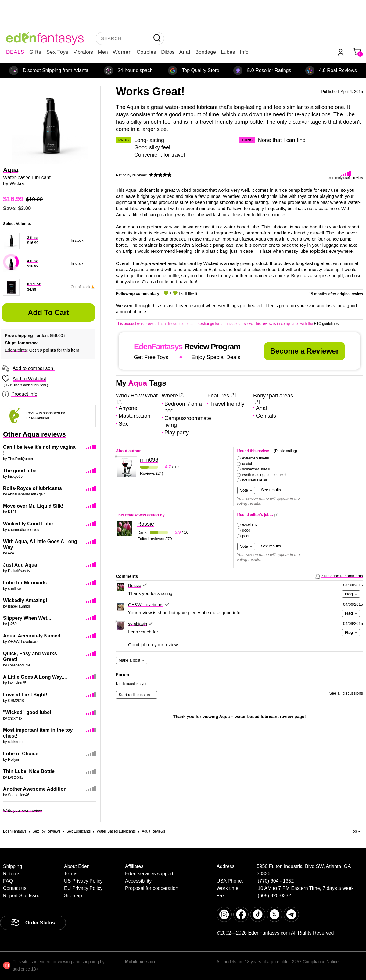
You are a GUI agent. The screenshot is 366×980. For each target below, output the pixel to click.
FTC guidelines (326, 324)
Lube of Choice (21, 754)
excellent (249, 524)
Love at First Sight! (25, 695)
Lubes (228, 52)
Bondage (206, 52)
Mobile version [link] (140, 962)
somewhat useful (256, 469)
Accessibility (138, 881)
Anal (185, 52)
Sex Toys (57, 52)
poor (246, 536)
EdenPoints (16, 350)
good (246, 530)
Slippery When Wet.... (28, 618)
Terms (71, 874)
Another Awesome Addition (35, 789)
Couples (146, 52)
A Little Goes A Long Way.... (35, 677)
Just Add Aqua (20, 565)
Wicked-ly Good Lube (28, 524)
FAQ (8, 881)
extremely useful (255, 458)
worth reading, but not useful (265, 475)
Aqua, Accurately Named (32, 636)
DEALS (15, 52)
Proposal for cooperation (152, 888)
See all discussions (346, 693)
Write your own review (23, 810)
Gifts (35, 52)
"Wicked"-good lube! (27, 712)
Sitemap (73, 896)
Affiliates (134, 866)
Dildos (168, 52)
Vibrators (83, 52)
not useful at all (255, 480)
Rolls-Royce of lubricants (32, 488)
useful (247, 464)
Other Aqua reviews (34, 434)
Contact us (15, 888)
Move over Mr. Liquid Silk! (33, 506)
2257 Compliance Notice (315, 962)
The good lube (20, 471)
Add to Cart (48, 312)
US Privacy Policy (83, 881)
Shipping (13, 866)
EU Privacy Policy (83, 888)
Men (103, 52)
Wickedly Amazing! (25, 600)
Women (122, 52)
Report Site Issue (22, 896)
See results (271, 490)
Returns (12, 874)
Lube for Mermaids (25, 583)
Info (244, 52)
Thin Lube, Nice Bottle (29, 771)
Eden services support (149, 874)
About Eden (77, 866)
